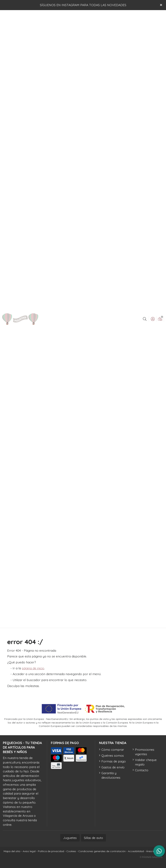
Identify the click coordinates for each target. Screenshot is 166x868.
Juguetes (70, 838)
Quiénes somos (113, 755)
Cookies (71, 851)
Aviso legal (29, 851)
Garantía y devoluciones (111, 775)
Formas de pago (114, 761)
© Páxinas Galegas (151, 857)
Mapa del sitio (12, 851)
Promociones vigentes (145, 752)
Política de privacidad (51, 851)
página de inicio (33, 668)
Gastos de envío (113, 767)
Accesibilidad (136, 851)
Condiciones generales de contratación (102, 851)
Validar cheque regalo (146, 762)
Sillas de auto (93, 838)
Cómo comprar (113, 749)
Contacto (142, 770)
